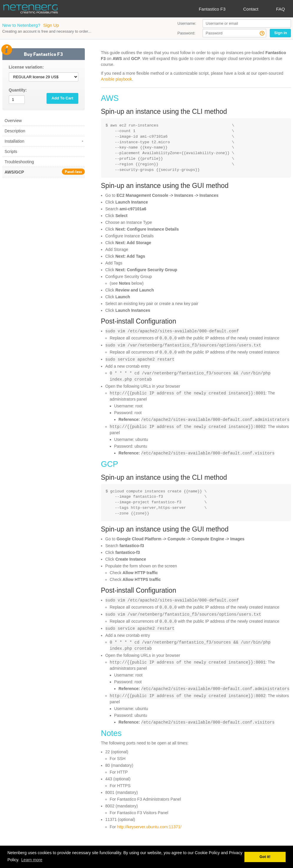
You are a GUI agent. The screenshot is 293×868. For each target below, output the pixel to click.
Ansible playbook (117, 79)
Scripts (11, 151)
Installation (45, 141)
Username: (187, 23)
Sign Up (51, 25)
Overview (13, 121)
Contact (251, 9)
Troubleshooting (19, 162)
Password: (187, 33)
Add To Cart (62, 98)
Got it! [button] (265, 857)
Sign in (280, 33)
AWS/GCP (45, 172)
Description (15, 131)
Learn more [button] (32, 860)
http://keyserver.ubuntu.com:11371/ (149, 820)
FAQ (280, 9)
